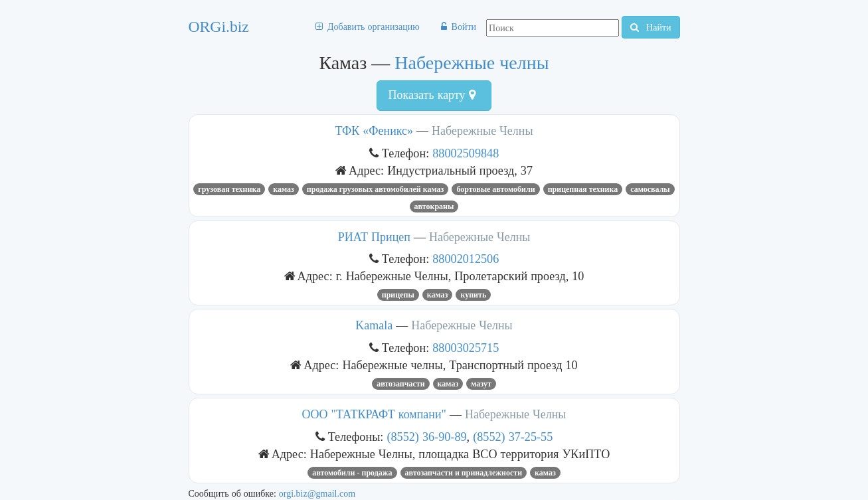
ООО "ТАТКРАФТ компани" (374, 414)
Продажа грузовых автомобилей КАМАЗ (376, 189)
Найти (651, 27)
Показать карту (431, 95)
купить (473, 295)
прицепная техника (583, 189)
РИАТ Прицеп (374, 237)
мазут (481, 384)
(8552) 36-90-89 (426, 437)
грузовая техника (229, 189)
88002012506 (466, 259)
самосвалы (650, 189)
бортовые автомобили (495, 189)
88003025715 (466, 348)
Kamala (374, 325)
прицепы (398, 295)
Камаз (284, 189)
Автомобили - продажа (352, 473)
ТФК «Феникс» (374, 131)
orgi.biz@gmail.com (317, 493)
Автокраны (434, 207)
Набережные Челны (482, 131)
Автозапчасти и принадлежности (464, 473)
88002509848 (466, 153)
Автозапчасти (400, 384)
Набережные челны (472, 63)
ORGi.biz (219, 27)
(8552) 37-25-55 (513, 437)
